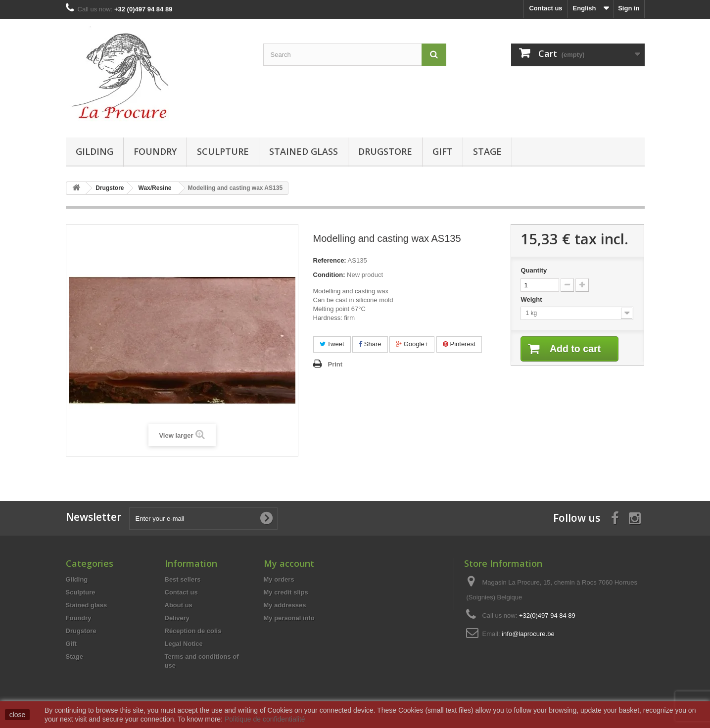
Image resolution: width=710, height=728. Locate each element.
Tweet (332, 344)
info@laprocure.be (528, 634)
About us (179, 605)
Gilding (95, 151)
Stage (487, 151)
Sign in (629, 8)
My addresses (285, 605)
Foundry (155, 151)
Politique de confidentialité (265, 719)
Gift (443, 151)
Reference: (330, 260)
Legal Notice (184, 644)
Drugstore (385, 151)
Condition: (329, 275)
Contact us (545, 8)
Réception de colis (193, 631)
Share (370, 344)
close (18, 715)
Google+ (412, 344)
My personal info (289, 618)
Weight (532, 299)
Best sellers (183, 579)
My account (289, 563)
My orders (279, 579)
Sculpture (223, 151)
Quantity (534, 270)
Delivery (177, 618)
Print (335, 364)
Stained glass (304, 151)
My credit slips (286, 592)
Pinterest (459, 344)
